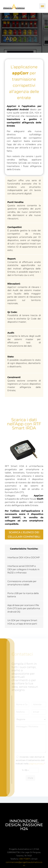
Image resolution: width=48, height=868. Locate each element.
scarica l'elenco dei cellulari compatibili (24, 534)
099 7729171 (25, 859)
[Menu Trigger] (42, 6)
